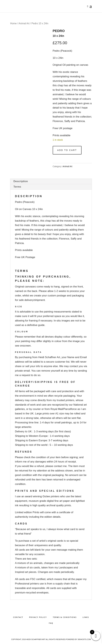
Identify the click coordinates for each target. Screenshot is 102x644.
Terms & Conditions (65, 617)
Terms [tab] (17, 187)
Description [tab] (21, 181)
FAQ (51, 623)
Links (86, 617)
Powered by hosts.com (78, 639)
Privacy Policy (38, 617)
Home (13, 23)
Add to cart (67, 150)
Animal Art (24, 23)
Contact (18, 617)
